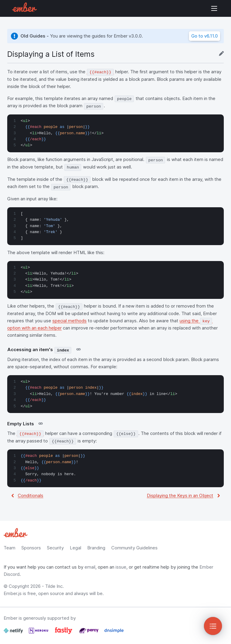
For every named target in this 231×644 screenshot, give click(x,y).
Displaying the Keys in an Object (180, 495)
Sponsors (31, 548)
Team (9, 548)
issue (121, 567)
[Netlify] (14, 633)
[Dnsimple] (114, 633)
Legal (75, 548)
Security (55, 548)
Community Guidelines (134, 548)
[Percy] (89, 633)
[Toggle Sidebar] (213, 626)
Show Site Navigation (214, 8)
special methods (69, 321)
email (90, 567)
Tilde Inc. (54, 586)
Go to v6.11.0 (205, 36)
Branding (96, 548)
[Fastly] (64, 633)
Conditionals (31, 495)
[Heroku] (39, 633)
